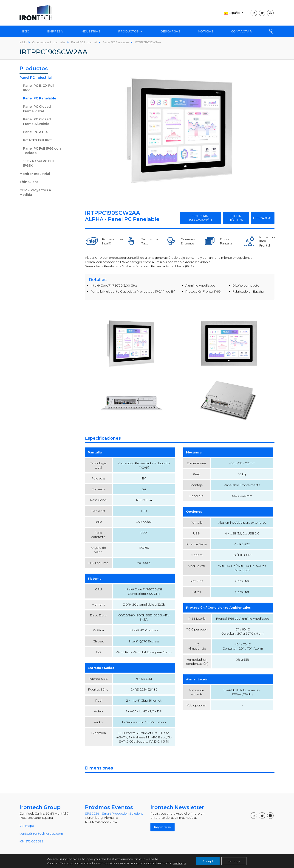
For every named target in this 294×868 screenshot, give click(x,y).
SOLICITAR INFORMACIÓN (201, 218)
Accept (207, 861)
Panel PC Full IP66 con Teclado (42, 151)
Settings (235, 861)
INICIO (24, 31)
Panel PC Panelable (40, 98)
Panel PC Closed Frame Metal (37, 109)
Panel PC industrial (36, 78)
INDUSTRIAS (90, 31)
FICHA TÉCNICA (236, 218)
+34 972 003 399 (31, 841)
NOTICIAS (206, 31)
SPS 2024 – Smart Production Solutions (114, 813)
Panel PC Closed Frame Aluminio (37, 122)
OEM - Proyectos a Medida (35, 192)
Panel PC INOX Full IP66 (39, 88)
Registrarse (163, 827)
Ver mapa (27, 826)
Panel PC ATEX (35, 132)
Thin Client (29, 182)
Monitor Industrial (35, 174)
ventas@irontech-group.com (41, 833)
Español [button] (233, 13)
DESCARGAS (170, 31)
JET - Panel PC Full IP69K (39, 163)
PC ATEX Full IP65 (38, 140)
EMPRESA (55, 31)
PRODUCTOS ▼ (130, 31)
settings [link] (178, 863)
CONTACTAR (241, 31)
